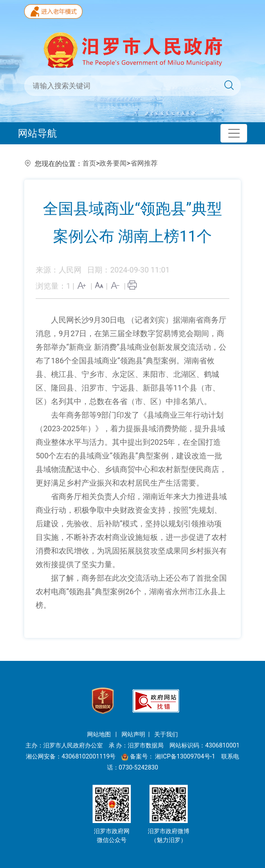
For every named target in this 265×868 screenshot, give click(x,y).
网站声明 (133, 735)
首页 (89, 163)
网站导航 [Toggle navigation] (37, 133)
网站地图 (100, 735)
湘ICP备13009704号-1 (186, 757)
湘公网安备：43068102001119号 (71, 757)
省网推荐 (144, 163)
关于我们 (166, 735)
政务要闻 (113, 163)
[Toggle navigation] (234, 133)
